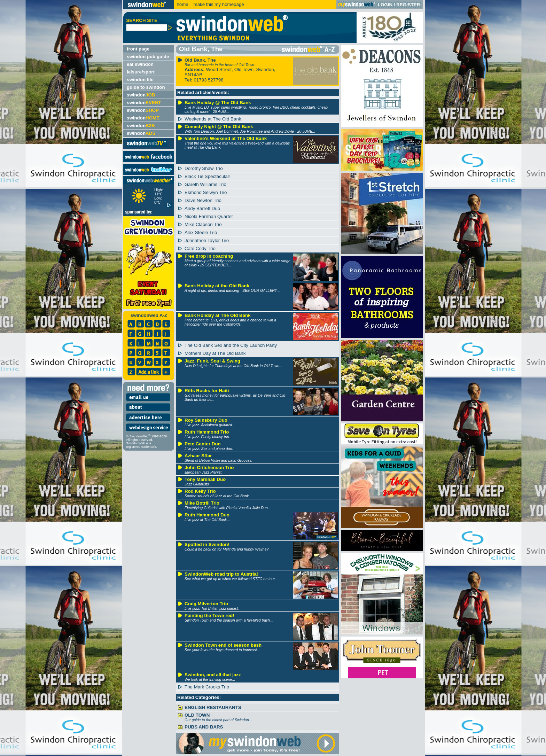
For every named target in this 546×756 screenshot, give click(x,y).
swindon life (140, 80)
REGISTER (408, 5)
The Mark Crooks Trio (207, 687)
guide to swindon (146, 87)
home (182, 4)
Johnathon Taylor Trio (207, 240)
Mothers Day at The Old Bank (215, 353)
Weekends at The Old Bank (213, 119)
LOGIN (385, 5)
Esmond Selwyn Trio (206, 192)
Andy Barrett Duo (202, 208)
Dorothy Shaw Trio (204, 168)
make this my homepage (218, 4)
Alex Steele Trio (201, 232)
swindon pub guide (148, 57)
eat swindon (140, 64)
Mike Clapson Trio (203, 224)
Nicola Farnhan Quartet (209, 216)
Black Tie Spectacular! (208, 176)
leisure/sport (141, 72)
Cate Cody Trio (200, 248)
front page (138, 49)
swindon (141, 95)
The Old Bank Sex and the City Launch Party (231, 345)
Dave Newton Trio (203, 200)
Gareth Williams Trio (205, 184)
